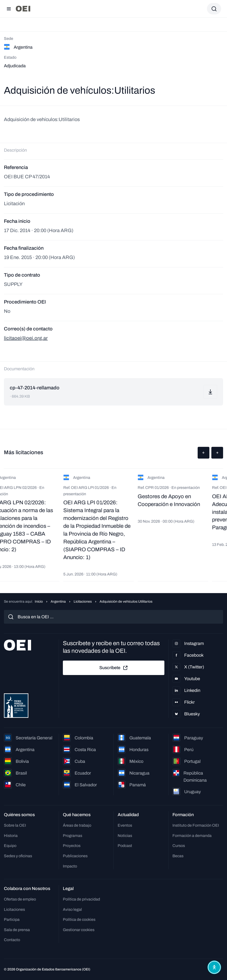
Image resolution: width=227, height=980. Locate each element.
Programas (73, 836)
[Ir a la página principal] (23, 9)
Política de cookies (79, 919)
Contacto (12, 940)
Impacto (70, 866)
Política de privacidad (81, 899)
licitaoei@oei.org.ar (26, 338)
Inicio (39, 602)
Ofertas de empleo (20, 899)
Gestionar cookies (79, 930)
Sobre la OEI (15, 825)
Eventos (125, 825)
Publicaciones (75, 856)
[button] (204, 453)
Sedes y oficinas (18, 856)
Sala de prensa (17, 930)
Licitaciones (83, 602)
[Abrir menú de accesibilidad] (214, 967)
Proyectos (72, 846)
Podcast (125, 846)
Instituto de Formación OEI (196, 825)
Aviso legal (72, 909)
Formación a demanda (192, 836)
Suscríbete (114, 668)
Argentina (58, 602)
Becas (178, 856)
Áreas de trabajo (77, 825)
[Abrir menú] (9, 9)
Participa (12, 919)
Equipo (10, 846)
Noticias (125, 836)
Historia (11, 836)
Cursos (179, 846)
